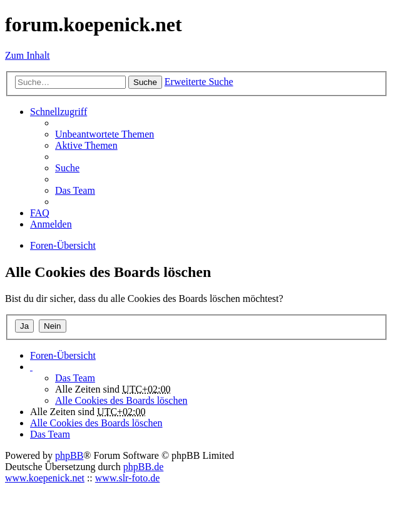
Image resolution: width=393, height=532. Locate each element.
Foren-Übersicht (63, 355)
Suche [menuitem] (67, 168)
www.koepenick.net (45, 478)
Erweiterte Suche (199, 82)
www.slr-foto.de (128, 478)
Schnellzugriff (59, 112)
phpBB (69, 455)
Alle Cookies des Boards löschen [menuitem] (121, 400)
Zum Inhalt (28, 55)
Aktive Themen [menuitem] (86, 145)
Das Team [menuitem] (75, 190)
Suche (145, 82)
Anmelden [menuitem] (51, 224)
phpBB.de (143, 467)
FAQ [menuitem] (40, 213)
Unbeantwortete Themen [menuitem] (105, 134)
